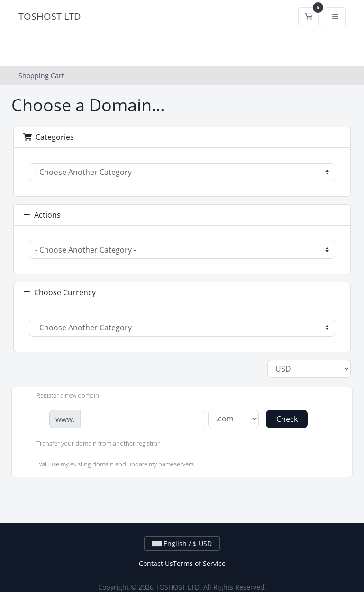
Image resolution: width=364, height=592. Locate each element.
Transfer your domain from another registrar (91, 444)
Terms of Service (199, 563)
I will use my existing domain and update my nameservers (108, 465)
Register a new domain (60, 396)
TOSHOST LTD (50, 16)
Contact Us (156, 563)
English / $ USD (182, 543)
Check (287, 419)
